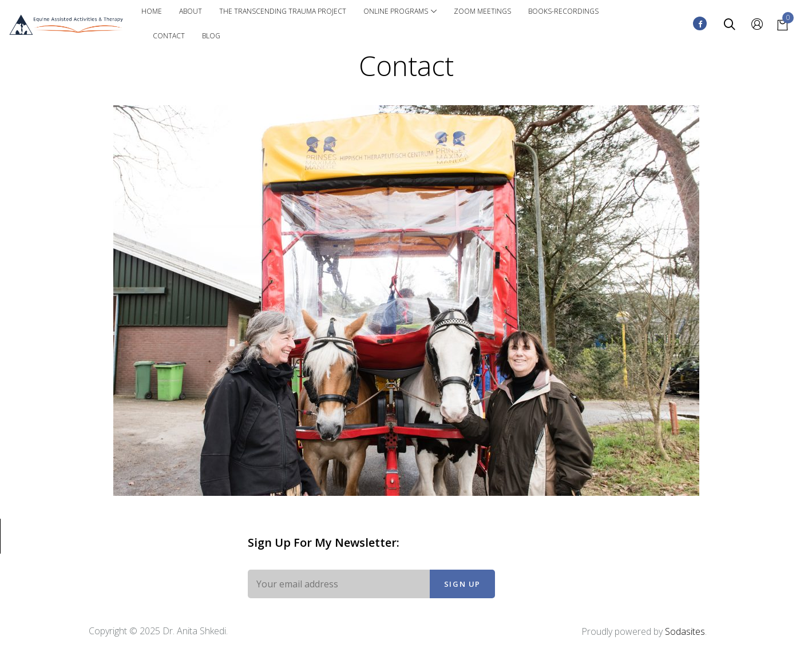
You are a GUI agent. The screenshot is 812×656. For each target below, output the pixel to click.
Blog (211, 36)
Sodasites (685, 631)
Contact (169, 36)
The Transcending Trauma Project (283, 11)
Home (152, 11)
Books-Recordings (563, 11)
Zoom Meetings (482, 11)
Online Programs (400, 11)
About (191, 11)
